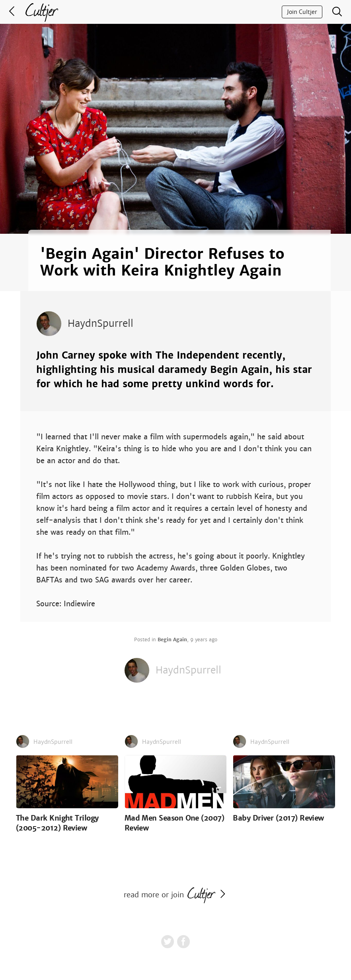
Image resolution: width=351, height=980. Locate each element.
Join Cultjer (302, 12)
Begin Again (172, 640)
